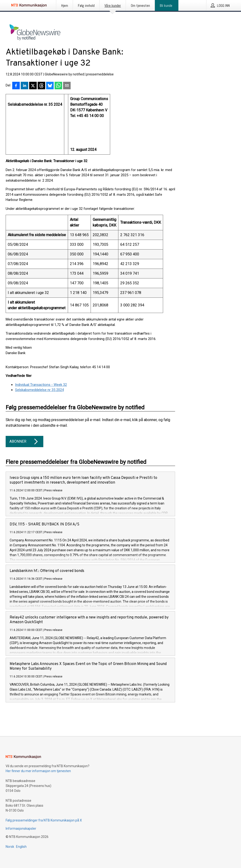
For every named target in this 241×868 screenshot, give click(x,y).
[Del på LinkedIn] (24, 86)
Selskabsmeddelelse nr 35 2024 (39, 390)
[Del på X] (33, 86)
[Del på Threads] (41, 86)
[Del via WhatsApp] (58, 86)
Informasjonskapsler (21, 829)
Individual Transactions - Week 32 (41, 385)
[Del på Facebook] (16, 86)
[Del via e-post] (67, 86)
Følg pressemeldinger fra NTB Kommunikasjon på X (44, 820)
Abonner (24, 442)
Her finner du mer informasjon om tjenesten (38, 771)
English (21, 847)
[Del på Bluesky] (50, 86)
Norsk (10, 847)
